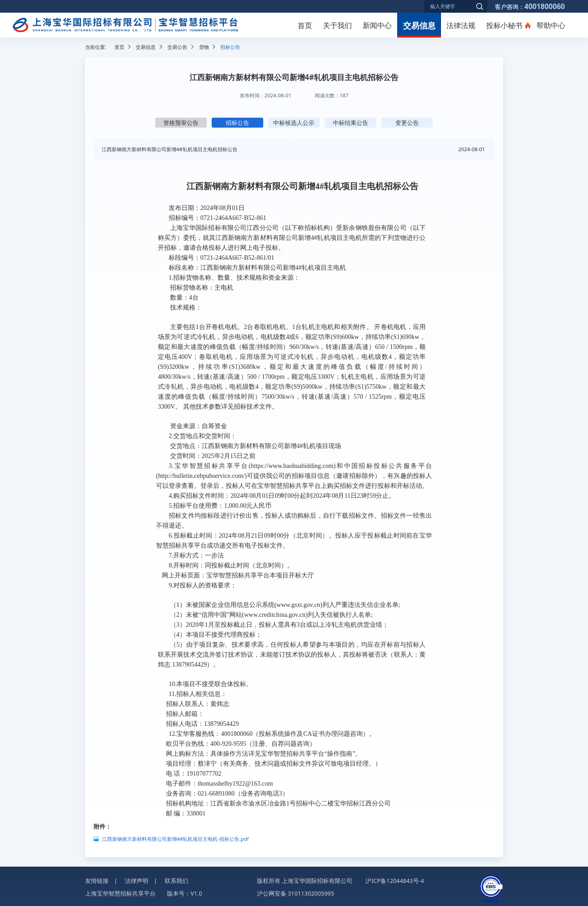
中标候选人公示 (294, 123)
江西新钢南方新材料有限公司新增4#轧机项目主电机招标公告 (170, 149)
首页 (305, 25)
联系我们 (176, 881)
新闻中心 (377, 25)
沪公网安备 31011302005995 (296, 893)
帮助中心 (551, 25)
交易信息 (419, 25)
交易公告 (177, 47)
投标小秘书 (504, 25)
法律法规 (461, 25)
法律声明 (137, 881)
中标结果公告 (351, 123)
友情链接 (97, 881)
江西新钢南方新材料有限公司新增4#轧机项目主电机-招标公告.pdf (175, 839)
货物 (204, 47)
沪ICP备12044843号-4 (395, 881)
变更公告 (407, 123)
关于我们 (337, 25)
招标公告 (237, 123)
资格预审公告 (181, 123)
